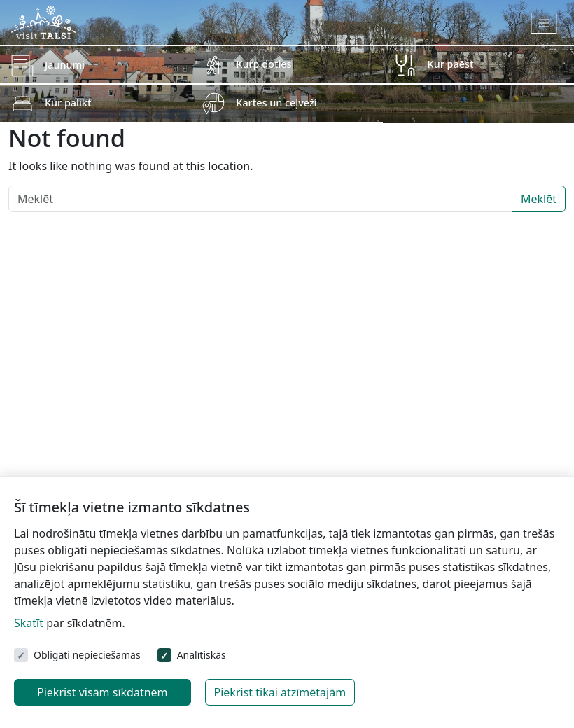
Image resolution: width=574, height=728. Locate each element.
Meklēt (539, 199)
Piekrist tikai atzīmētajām (280, 692)
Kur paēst (451, 64)
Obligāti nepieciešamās (87, 655)
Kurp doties (264, 64)
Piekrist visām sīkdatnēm (103, 692)
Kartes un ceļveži (276, 103)
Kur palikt (68, 103)
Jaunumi (65, 65)
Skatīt (29, 623)
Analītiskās (202, 655)
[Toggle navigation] (544, 23)
